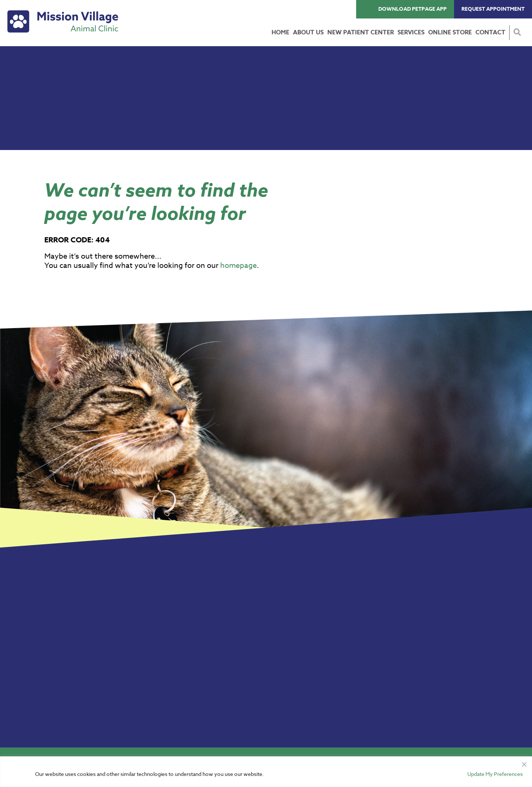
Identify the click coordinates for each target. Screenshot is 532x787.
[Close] (524, 763)
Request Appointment (493, 9)
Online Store (450, 33)
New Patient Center (361, 33)
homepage (238, 265)
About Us (308, 33)
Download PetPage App (412, 9)
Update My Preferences (495, 774)
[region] (266, 772)
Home (280, 33)
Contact (490, 33)
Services (411, 33)
